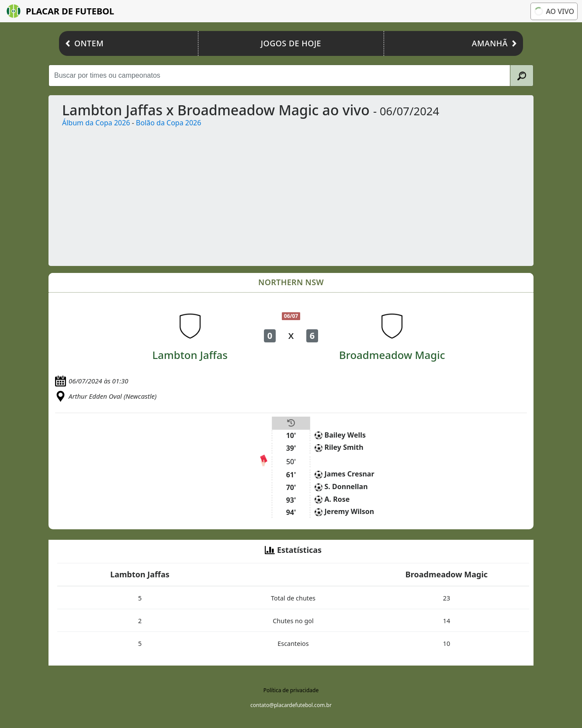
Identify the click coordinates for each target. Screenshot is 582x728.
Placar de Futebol (60, 11)
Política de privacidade (291, 690)
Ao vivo (553, 11)
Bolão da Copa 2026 (168, 123)
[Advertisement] (314, 193)
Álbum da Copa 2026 (96, 123)
